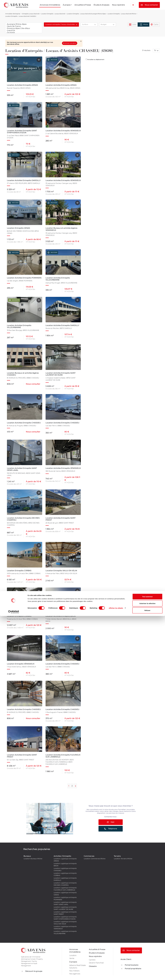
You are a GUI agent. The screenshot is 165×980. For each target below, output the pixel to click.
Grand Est (24, 31)
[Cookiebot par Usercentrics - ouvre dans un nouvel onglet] (14, 976)
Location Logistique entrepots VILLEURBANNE (65, 932)
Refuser (147, 974)
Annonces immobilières (75, 951)
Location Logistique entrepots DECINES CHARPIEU (65, 884)
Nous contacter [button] (149, 5)
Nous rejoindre (118, 5)
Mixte (144, 25)
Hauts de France (24, 26)
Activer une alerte (71, 43)
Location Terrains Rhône (123, 859)
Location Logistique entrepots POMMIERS (65, 898)
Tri (155, 50)
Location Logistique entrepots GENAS (65, 894)
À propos (67, 5)
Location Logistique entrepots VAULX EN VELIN (65, 923)
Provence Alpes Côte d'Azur (24, 28)
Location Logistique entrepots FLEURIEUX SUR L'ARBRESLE (65, 889)
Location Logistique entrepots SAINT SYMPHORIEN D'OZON (65, 918)
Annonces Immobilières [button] (50, 5)
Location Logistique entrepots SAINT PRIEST (65, 913)
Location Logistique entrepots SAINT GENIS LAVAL (65, 903)
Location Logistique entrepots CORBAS (65, 874)
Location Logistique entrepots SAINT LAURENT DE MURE (65, 908)
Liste (133, 25)
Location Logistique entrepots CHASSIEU (65, 869)
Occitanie (24, 33)
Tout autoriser (147, 961)
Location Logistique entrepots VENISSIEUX (65, 928)
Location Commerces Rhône (95, 859)
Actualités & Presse (83, 5)
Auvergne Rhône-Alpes (24, 24)
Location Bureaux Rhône (33, 859)
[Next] (76, 786)
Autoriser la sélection (147, 968)
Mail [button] (111, 822)
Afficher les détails (116, 972)
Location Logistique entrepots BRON (65, 865)
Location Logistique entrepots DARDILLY (65, 879)
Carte (155, 25)
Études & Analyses (101, 5)
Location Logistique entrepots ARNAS (65, 860)
